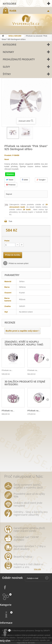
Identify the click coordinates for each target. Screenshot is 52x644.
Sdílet (25, 180)
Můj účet (5, 641)
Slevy (6, 67)
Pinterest (11, 185)
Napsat (9, 194)
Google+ (41, 180)
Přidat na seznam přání (18, 263)
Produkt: (8, 155)
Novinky (8, 52)
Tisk (10, 221)
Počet (7, 241)
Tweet (10, 180)
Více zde (37, 569)
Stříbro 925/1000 (15, 36)
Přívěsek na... (7, 370)
